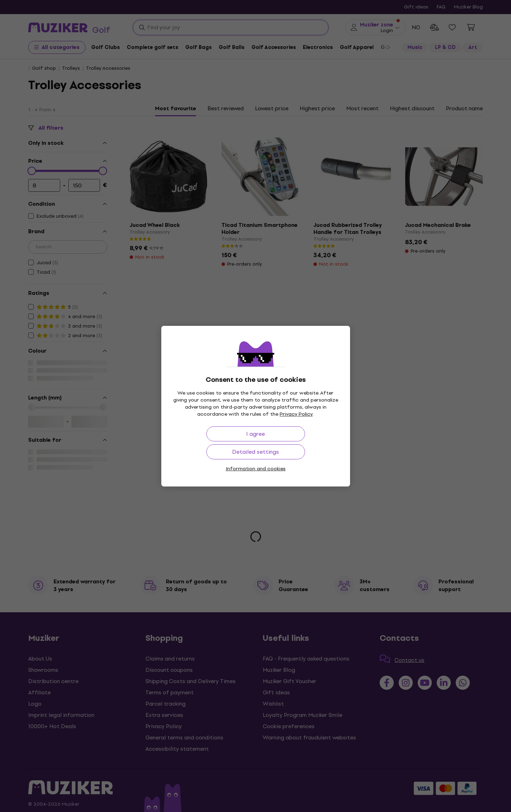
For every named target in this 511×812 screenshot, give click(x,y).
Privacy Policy (296, 414)
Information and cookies (256, 469)
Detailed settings (255, 452)
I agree (255, 434)
